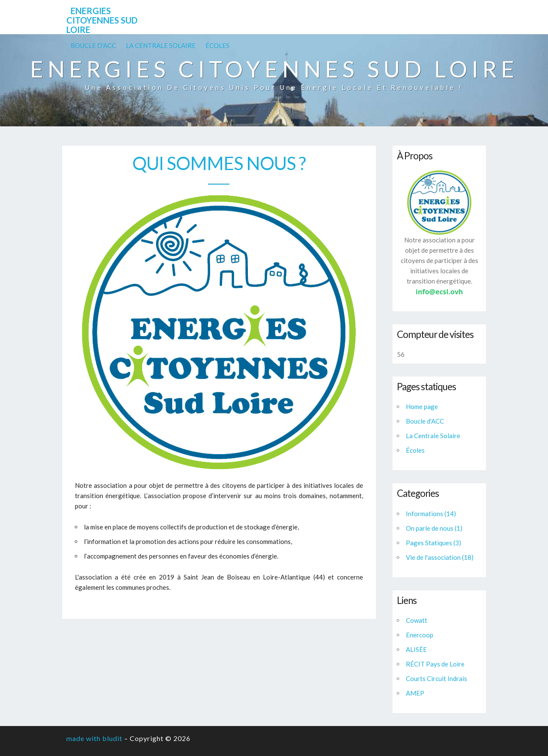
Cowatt (417, 620)
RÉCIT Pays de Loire (435, 664)
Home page (422, 406)
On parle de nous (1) (434, 528)
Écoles (217, 45)
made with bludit (94, 738)
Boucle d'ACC (93, 45)
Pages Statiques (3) (433, 543)
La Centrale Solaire (161, 45)
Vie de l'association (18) (440, 557)
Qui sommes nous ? (219, 163)
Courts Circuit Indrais (436, 678)
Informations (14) (431, 514)
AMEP (415, 693)
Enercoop (420, 635)
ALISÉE (416, 649)
